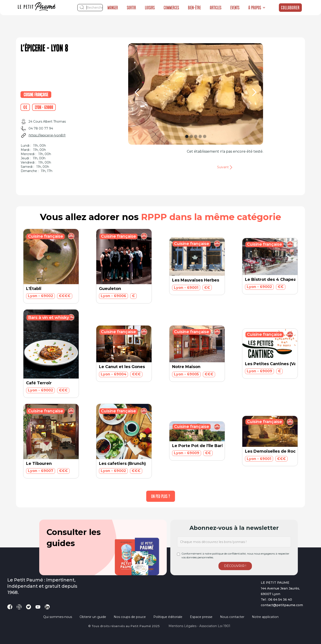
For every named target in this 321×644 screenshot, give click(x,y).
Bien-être (194, 8)
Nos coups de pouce (130, 617)
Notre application (265, 617)
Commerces (171, 8)
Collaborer (290, 8)
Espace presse (201, 617)
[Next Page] (161, 496)
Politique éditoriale (168, 617)
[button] (257, 8)
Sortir (131, 8)
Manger (113, 8)
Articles (216, 8)
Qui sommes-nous (58, 617)
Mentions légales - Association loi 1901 (199, 626)
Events (235, 8)
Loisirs (150, 8)
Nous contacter (232, 617)
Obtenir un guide (93, 617)
